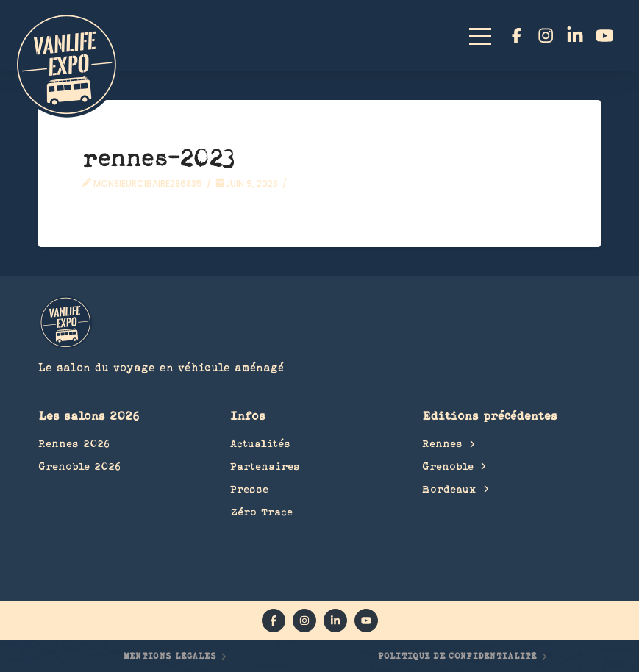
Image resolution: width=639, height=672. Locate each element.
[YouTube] (604, 35)
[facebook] (516, 35)
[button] (487, 35)
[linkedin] (575, 35)
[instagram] (546, 35)
